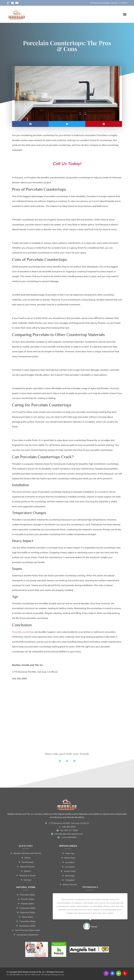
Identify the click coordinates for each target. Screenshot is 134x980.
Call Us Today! (67, 164)
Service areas (68, 846)
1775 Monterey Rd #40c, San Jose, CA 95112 (109, 3)
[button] (125, 14)
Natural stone (26, 887)
